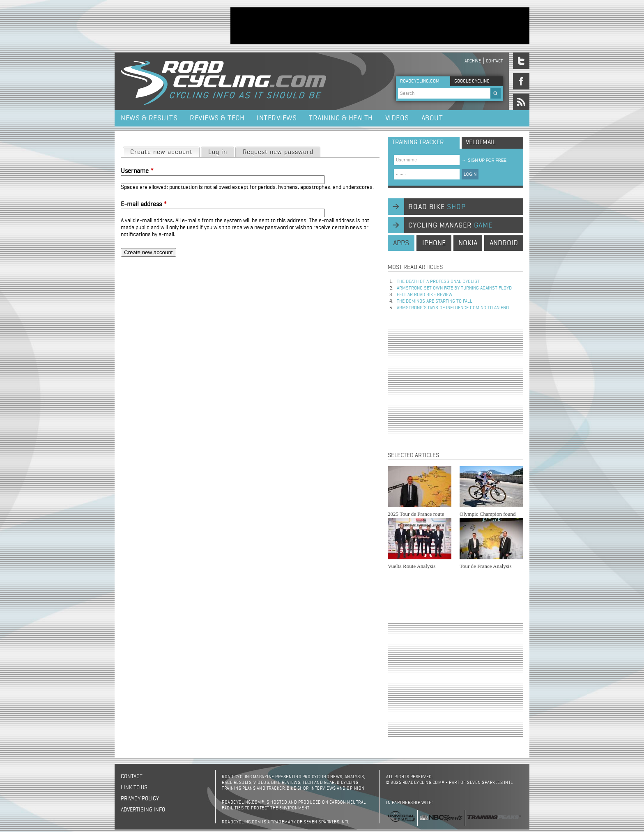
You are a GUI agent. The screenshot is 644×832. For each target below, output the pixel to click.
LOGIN (470, 174)
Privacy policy (140, 799)
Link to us (134, 788)
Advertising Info (143, 810)
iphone (434, 243)
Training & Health (341, 118)
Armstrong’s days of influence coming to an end (453, 308)
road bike (437, 207)
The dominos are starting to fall (435, 301)
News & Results (149, 118)
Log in (218, 152)
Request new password (278, 152)
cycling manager (450, 225)
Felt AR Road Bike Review (425, 295)
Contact (494, 61)
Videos (397, 118)
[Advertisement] (380, 26)
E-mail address (144, 205)
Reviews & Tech (217, 118)
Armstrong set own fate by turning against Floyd (454, 288)
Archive (473, 61)
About (432, 118)
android (504, 243)
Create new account (165, 152)
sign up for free (484, 160)
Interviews (277, 118)
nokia (468, 243)
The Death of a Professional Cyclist (438, 282)
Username (137, 171)
